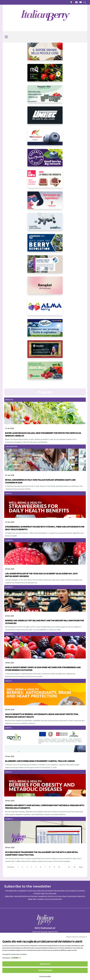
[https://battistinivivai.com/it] (45, 245)
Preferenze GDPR (45, 976)
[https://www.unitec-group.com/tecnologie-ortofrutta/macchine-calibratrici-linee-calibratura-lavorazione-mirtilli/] (45, 117)
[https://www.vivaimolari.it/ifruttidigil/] (45, 202)
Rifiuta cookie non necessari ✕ (77, 937)
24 (74, 867)
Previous (11, 867)
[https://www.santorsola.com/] (45, 53)
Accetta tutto (45, 964)
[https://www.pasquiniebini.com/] (45, 96)
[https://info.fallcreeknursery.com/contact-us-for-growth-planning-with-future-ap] (45, 266)
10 (59, 867)
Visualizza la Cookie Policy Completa (14, 954)
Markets (9, 540)
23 (69, 867)
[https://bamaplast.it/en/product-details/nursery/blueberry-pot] (45, 287)
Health (8, 493)
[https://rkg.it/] (45, 138)
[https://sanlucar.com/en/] (45, 330)
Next (81, 867)
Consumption (11, 447)
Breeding (9, 400)
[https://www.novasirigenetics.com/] (45, 75)
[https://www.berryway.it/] (45, 160)
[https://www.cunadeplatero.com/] (45, 351)
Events (8, 728)
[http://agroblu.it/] (45, 223)
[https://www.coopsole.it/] (45, 181)
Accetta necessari (45, 970)
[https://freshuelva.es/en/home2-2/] (45, 372)
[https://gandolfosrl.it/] (45, 308)
